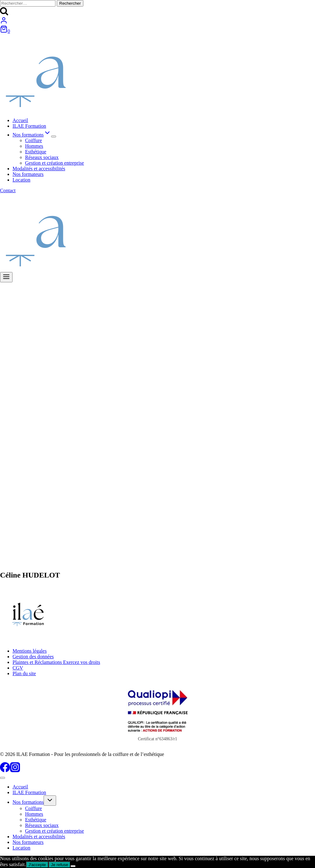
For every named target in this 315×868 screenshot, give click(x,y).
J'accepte (37, 865)
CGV (18, 668)
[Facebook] (5, 770)
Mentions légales (30, 651)
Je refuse (60, 865)
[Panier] (5, 31)
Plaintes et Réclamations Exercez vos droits (56, 662)
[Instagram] (15, 770)
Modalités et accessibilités (39, 169)
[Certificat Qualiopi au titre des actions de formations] (157, 714)
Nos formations (28, 802)
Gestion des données (33, 657)
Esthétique (36, 152)
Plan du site (24, 673)
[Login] (4, 22)
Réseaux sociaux (42, 157)
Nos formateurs (28, 174)
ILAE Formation (29, 126)
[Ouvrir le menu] (6, 277)
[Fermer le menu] (3, 778)
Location (21, 180)
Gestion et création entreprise (55, 163)
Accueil (20, 120)
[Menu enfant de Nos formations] (54, 136)
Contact (8, 190)
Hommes (34, 146)
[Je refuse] (73, 866)
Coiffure (34, 140)
